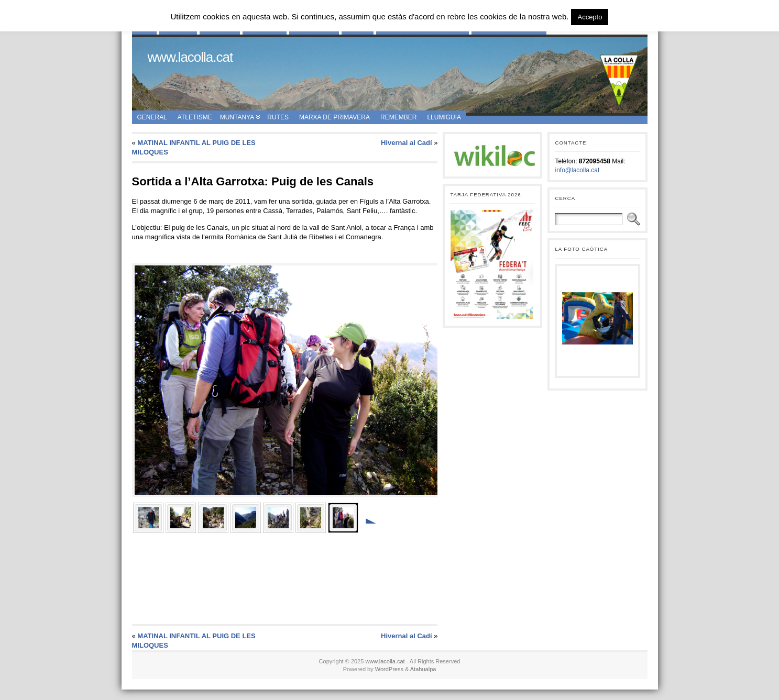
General (152, 117)
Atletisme (195, 117)
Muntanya (237, 117)
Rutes (278, 117)
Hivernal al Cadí (407, 143)
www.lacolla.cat (190, 57)
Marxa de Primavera (334, 117)
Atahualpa (423, 669)
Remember (398, 117)
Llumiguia (444, 117)
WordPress (389, 669)
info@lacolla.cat (577, 170)
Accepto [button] (590, 17)
